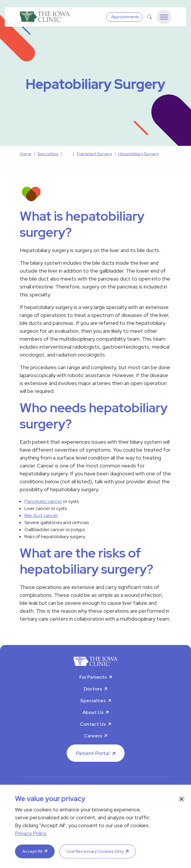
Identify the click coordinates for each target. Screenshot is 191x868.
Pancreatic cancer (43, 501)
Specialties (93, 701)
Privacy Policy (31, 833)
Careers (93, 736)
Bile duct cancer (41, 515)
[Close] (182, 799)
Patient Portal (93, 753)
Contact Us (93, 724)
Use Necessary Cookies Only (95, 851)
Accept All (32, 851)
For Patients (93, 677)
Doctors (93, 689)
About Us (93, 712)
